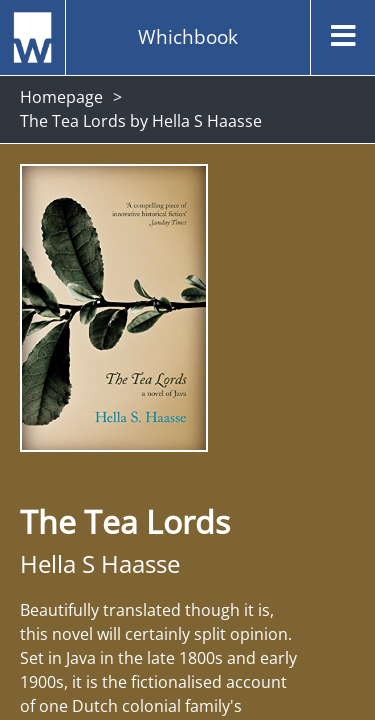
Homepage (61, 97)
